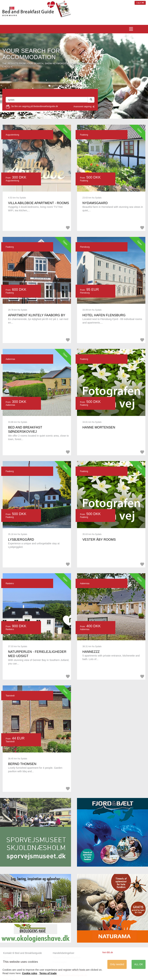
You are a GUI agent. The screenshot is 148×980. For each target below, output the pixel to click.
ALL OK (139, 964)
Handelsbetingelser (64, 953)
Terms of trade (48, 973)
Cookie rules (30, 973)
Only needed (117, 964)
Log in (140, 3)
